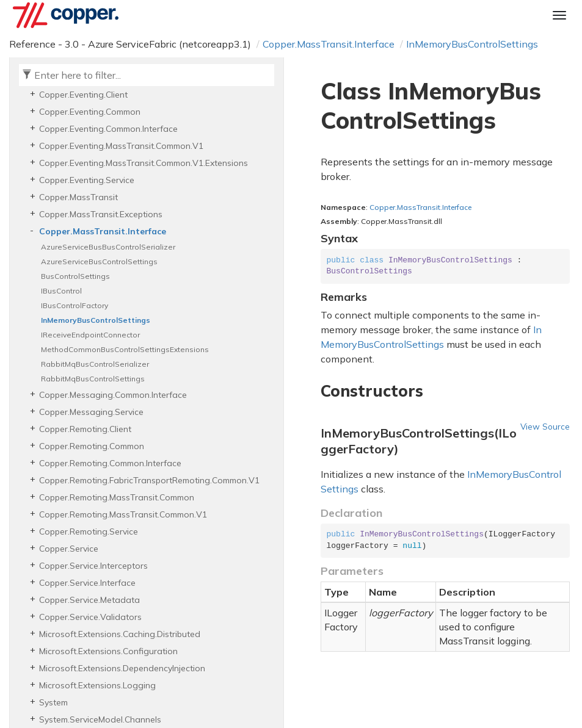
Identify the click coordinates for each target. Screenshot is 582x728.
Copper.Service (69, 549)
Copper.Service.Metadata (89, 600)
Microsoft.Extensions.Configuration (108, 651)
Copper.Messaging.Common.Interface (113, 395)
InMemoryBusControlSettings (472, 44)
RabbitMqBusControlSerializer (95, 364)
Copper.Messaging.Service (91, 412)
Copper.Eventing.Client (83, 95)
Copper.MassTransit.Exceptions (101, 214)
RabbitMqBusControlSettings (93, 379)
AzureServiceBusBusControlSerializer (108, 247)
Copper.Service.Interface (87, 583)
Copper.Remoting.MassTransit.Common (117, 497)
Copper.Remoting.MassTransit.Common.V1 (123, 514)
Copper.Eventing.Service (87, 180)
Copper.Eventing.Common (90, 112)
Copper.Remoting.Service (89, 532)
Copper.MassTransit (78, 197)
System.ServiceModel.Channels (100, 719)
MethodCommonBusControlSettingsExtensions (125, 349)
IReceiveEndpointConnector (90, 335)
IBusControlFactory (75, 305)
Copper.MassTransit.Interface (329, 44)
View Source (545, 426)
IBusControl (61, 291)
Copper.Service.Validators (90, 617)
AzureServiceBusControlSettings (99, 261)
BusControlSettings (75, 276)
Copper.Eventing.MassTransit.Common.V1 (121, 146)
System (53, 702)
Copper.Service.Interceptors (93, 566)
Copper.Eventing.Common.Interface (108, 129)
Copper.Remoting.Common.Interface (110, 463)
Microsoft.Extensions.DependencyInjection (122, 668)
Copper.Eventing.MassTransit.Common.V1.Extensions (144, 163)
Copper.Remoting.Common (92, 446)
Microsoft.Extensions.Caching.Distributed (120, 634)
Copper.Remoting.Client (85, 429)
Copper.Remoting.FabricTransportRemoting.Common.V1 (149, 480)
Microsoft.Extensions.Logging (97, 685)
